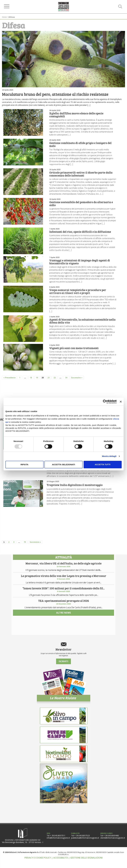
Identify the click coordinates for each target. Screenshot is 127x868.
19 (37, 381)
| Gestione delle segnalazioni (85, 865)
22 (55, 381)
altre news (64, 641)
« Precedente (9, 381)
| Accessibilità (60, 865)
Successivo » (77, 381)
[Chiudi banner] (121, 402)
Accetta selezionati (63, 464)
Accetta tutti (103, 464)
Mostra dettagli (109, 456)
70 (25, 546)
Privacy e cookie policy (38, 865)
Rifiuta (24, 464)
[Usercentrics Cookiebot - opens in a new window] (105, 402)
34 (66, 381)
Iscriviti (63, 669)
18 (31, 381)
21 (49, 381)
